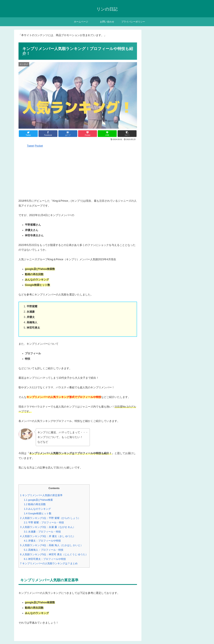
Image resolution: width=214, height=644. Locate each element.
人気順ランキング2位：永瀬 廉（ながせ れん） (48, 527)
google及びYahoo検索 (38, 500)
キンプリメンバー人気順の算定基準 (41, 495)
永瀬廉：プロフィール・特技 (42, 532)
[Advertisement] (78, 173)
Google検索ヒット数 (38, 513)
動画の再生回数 (35, 504)
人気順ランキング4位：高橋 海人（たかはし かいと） (52, 545)
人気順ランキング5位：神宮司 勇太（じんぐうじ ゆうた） (54, 554)
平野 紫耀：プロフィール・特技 (44, 523)
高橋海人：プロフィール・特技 (44, 550)
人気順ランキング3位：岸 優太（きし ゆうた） (48, 536)
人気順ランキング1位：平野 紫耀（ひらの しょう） (50, 518)
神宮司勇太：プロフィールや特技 (45, 559)
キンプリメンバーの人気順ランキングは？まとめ (49, 563)
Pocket (39, 146)
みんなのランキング (37, 509)
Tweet (31, 146)
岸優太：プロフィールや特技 (42, 541)
